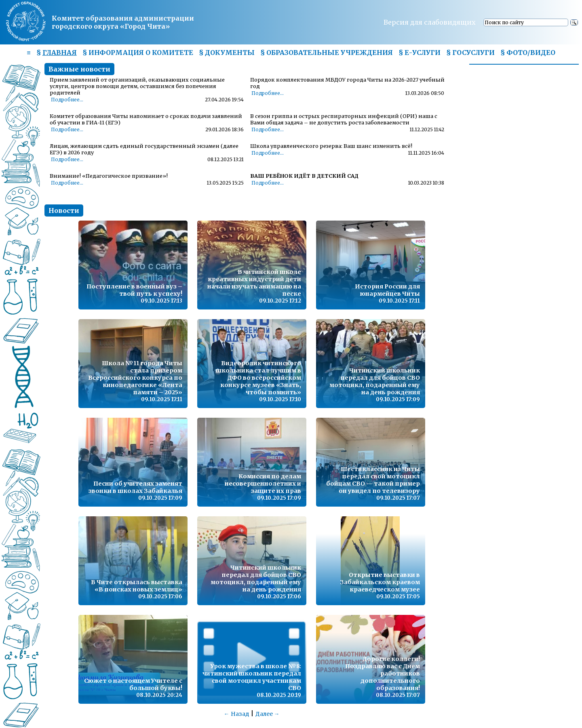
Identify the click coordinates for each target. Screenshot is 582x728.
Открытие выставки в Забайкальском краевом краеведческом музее (380, 582)
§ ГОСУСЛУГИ (470, 53)
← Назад (236, 714)
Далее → (268, 714)
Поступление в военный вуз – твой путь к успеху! (134, 290)
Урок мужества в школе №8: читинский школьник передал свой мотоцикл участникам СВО (252, 677)
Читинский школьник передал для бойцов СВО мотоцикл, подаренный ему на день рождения (375, 381)
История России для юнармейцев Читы (387, 290)
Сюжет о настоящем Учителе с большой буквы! (133, 684)
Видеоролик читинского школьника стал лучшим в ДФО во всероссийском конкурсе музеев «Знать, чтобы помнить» (258, 378)
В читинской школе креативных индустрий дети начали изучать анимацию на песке (254, 283)
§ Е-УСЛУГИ (420, 53)
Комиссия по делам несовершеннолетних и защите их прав (263, 484)
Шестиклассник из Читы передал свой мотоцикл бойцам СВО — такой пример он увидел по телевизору (373, 480)
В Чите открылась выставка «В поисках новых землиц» (137, 586)
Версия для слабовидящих (430, 22)
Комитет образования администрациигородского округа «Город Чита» (123, 22)
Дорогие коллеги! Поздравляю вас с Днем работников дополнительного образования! (383, 673)
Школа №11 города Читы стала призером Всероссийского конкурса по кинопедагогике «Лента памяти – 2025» (135, 378)
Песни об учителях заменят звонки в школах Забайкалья (135, 487)
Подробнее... (67, 100)
